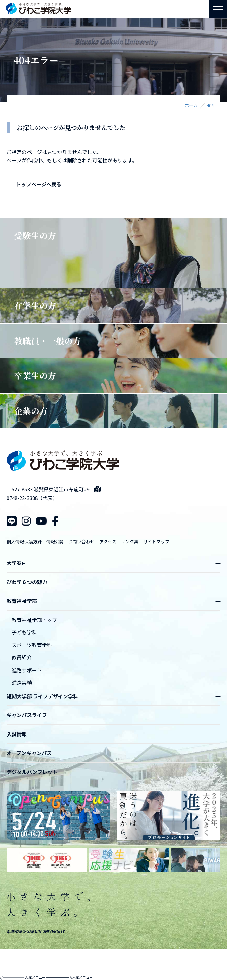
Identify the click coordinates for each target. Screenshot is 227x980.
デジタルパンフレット (32, 772)
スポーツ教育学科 (32, 645)
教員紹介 (22, 657)
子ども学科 (24, 632)
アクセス (108, 541)
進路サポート (27, 670)
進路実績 (22, 682)
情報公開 (55, 541)
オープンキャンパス (29, 753)
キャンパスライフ (27, 715)
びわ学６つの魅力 (27, 582)
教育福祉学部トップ (34, 620)
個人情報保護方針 (24, 541)
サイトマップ (156, 541)
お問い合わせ (81, 541)
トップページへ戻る (39, 184)
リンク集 (130, 541)
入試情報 (17, 734)
